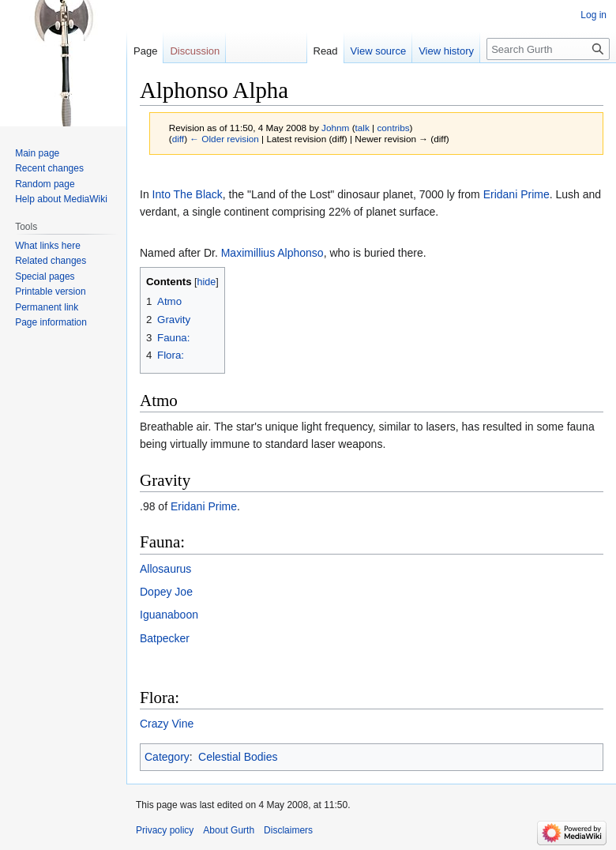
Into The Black (188, 194)
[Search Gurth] (548, 49)
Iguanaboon (169, 615)
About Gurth (229, 830)
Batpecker (165, 638)
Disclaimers (288, 830)
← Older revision (224, 139)
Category (167, 757)
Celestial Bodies (238, 757)
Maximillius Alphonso (272, 253)
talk (362, 128)
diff (178, 139)
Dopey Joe (166, 592)
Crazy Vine (167, 724)
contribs (393, 128)
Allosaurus (165, 569)
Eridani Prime (516, 194)
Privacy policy (165, 830)
